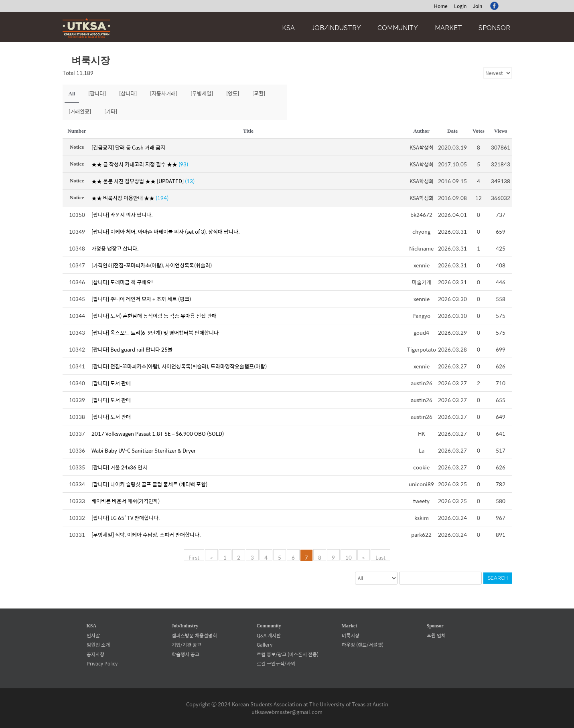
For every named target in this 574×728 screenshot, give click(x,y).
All (72, 94)
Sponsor (494, 28)
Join (478, 6)
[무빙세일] (202, 93)
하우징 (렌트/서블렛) (363, 645)
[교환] (259, 93)
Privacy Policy (102, 663)
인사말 (93, 635)
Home (441, 6)
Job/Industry (336, 28)
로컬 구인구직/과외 (276, 663)
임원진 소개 (98, 645)
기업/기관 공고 (187, 645)
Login (460, 6)
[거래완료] (80, 111)
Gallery (265, 645)
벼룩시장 (351, 635)
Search (498, 578)
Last (380, 557)
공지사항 (95, 654)
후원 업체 (436, 635)
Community (398, 28)
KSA (288, 28)
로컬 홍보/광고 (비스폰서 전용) (288, 654)
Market (448, 28)
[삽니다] (128, 93)
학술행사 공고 (186, 654)
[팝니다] (97, 93)
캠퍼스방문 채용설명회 (194, 635)
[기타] (111, 111)
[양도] (233, 93)
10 (349, 557)
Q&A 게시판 (269, 635)
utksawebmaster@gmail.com (287, 712)
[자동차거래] (164, 93)
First (195, 557)
